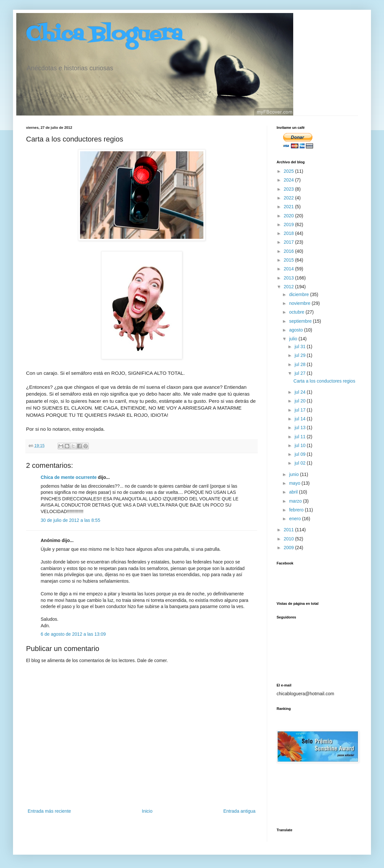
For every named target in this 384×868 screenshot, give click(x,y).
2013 (289, 278)
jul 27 (301, 373)
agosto (296, 330)
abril (294, 492)
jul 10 (301, 445)
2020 (289, 216)
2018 (289, 233)
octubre (297, 312)
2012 (289, 287)
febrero (297, 510)
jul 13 (301, 427)
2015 (289, 260)
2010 (289, 539)
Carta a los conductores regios (324, 381)
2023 (289, 189)
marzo (296, 501)
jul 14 (301, 419)
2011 (289, 530)
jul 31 (301, 346)
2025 (289, 171)
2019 (289, 224)
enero (295, 519)
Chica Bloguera (104, 35)
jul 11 (301, 437)
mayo (295, 483)
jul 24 (301, 392)
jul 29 (301, 355)
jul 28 (301, 364)
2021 (289, 207)
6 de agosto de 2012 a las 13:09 (73, 634)
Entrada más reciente (49, 811)
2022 (289, 198)
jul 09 (301, 454)
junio (294, 474)
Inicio (147, 811)
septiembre (301, 321)
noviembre (300, 303)
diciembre (300, 294)
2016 (289, 251)
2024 (289, 180)
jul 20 (301, 401)
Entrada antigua (239, 811)
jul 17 (301, 410)
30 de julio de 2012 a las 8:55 (70, 520)
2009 (289, 548)
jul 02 (301, 463)
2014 (289, 269)
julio (294, 339)
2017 (289, 242)
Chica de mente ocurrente (69, 477)
